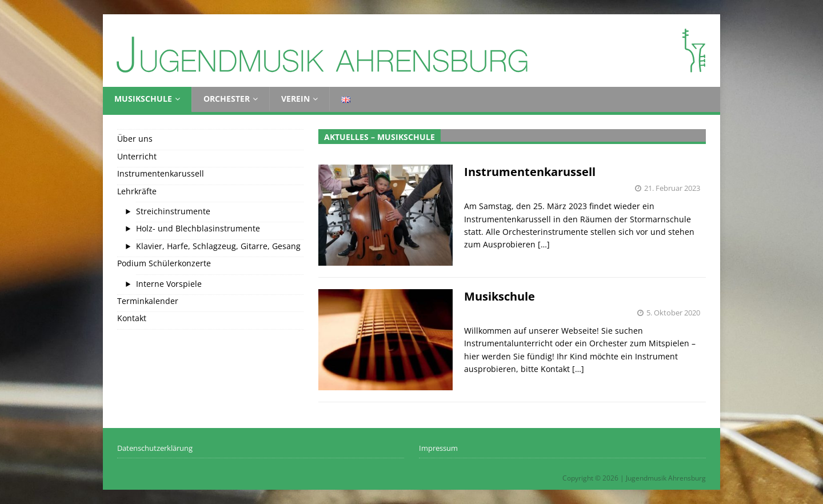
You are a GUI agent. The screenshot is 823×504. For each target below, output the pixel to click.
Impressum (438, 448)
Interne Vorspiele (169, 284)
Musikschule (143, 99)
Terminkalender (148, 301)
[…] (544, 244)
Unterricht (137, 156)
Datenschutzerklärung (155, 448)
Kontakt (132, 318)
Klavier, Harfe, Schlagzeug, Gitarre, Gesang (218, 246)
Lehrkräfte (137, 191)
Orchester (227, 99)
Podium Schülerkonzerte (164, 263)
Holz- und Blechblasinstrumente (198, 228)
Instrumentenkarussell (530, 172)
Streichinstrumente (173, 211)
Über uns (135, 139)
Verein (295, 99)
